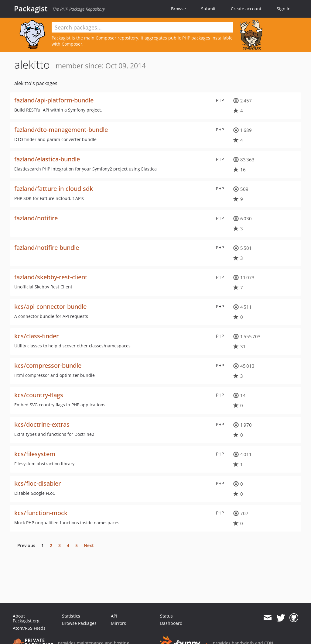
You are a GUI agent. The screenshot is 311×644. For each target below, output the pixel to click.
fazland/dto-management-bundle (61, 130)
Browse (178, 9)
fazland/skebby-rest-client (51, 277)
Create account (246, 9)
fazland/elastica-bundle (47, 159)
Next (89, 545)
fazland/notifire (36, 218)
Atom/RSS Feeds (29, 628)
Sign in (284, 9)
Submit (208, 9)
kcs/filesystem (35, 454)
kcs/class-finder (36, 336)
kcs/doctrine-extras (42, 424)
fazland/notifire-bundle (47, 248)
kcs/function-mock (41, 513)
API (114, 616)
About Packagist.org (26, 618)
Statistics (71, 616)
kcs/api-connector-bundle (50, 307)
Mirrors (118, 623)
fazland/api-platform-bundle (54, 100)
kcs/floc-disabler (38, 483)
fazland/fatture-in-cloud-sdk (54, 189)
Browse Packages (79, 623)
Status (166, 616)
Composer (106, 38)
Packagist (31, 9)
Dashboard (171, 623)
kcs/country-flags (39, 395)
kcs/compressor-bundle (48, 365)
